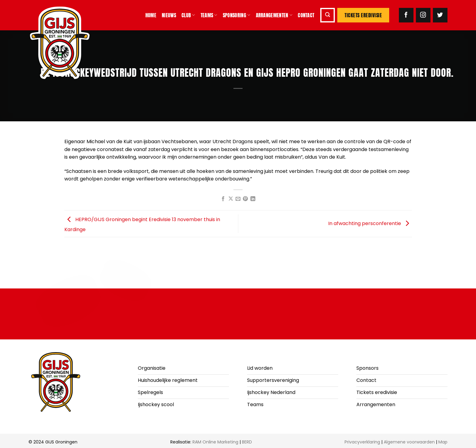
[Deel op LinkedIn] (253, 199)
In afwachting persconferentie (370, 223)
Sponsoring (237, 15)
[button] (328, 15)
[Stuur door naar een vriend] (238, 199)
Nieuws (169, 15)
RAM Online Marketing (215, 442)
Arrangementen (274, 15)
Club (188, 15)
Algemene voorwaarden (409, 442)
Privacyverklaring (362, 442)
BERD (247, 442)
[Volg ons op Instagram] (423, 15)
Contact (306, 15)
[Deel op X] (230, 199)
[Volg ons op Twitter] (440, 15)
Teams (209, 15)
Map (443, 442)
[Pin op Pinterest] (245, 199)
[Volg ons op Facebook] (406, 15)
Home (151, 15)
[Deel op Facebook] (223, 199)
